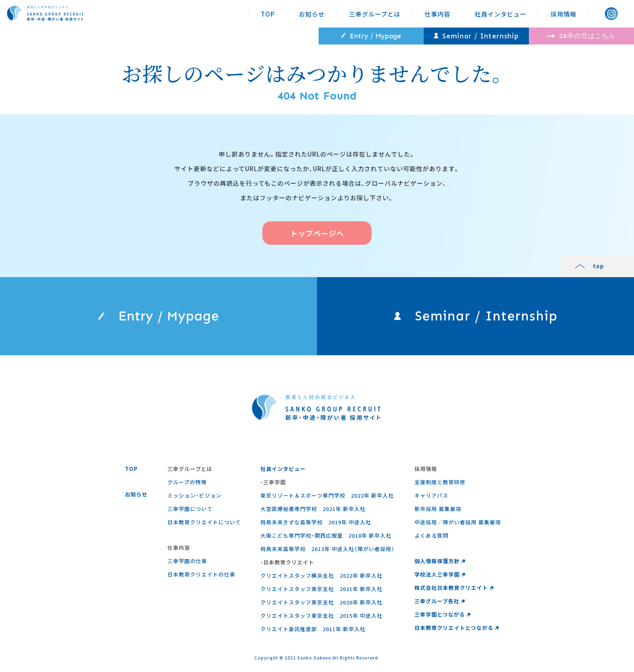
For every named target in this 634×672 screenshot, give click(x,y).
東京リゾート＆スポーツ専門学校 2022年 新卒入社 (327, 495)
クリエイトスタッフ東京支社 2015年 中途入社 (321, 616)
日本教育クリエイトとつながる (457, 628)
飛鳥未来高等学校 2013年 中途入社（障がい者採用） (328, 549)
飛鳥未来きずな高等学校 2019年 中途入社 (316, 522)
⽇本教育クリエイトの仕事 (201, 574)
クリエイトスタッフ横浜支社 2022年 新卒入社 (321, 576)
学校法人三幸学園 (440, 574)
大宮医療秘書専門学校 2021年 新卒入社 (313, 509)
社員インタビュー (501, 14)
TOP (268, 14)
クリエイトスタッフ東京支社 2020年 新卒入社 (321, 602)
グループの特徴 (187, 482)
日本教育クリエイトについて (204, 522)
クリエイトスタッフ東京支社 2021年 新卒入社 (321, 589)
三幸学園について (190, 509)
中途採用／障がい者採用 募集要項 (458, 522)
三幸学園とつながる (443, 614)
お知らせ (312, 14)
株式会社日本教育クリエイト (454, 588)
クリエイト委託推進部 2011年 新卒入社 (313, 629)
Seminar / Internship (476, 36)
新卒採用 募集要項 (438, 509)
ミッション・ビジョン (194, 495)
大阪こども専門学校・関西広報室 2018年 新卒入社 (326, 535)
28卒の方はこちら (581, 36)
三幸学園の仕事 (187, 561)
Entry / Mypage (371, 36)
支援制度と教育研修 (440, 482)
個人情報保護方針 (440, 561)
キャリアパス (431, 495)
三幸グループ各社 (440, 601)
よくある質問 (431, 535)
